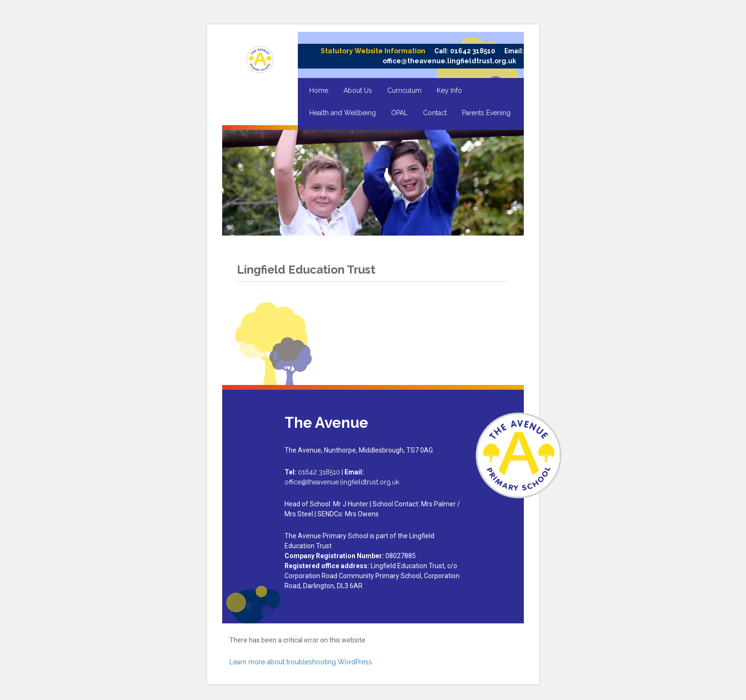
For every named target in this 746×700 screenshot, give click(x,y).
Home (319, 90)
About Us (358, 90)
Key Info (449, 90)
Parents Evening (486, 113)
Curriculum (404, 90)
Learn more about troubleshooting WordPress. (301, 662)
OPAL (399, 113)
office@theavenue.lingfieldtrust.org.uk (449, 61)
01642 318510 (473, 51)
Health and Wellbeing (343, 113)
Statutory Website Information (373, 51)
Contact (435, 113)
